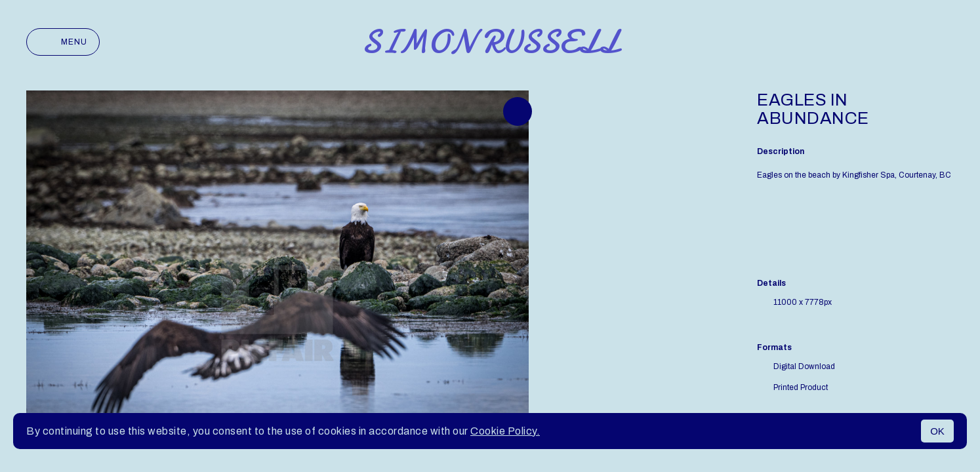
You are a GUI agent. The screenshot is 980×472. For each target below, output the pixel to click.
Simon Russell (490, 42)
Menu (63, 42)
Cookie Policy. (505, 431)
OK (937, 431)
